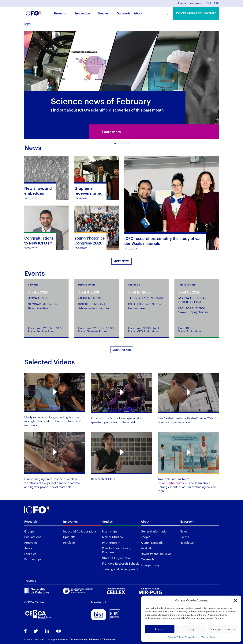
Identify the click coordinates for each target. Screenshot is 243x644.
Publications (33, 537)
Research (61, 14)
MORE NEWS (121, 261)
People (146, 537)
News (183, 531)
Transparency (150, 565)
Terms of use (208, 637)
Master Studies (112, 537)
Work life (147, 548)
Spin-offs (69, 537)
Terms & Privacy (79, 639)
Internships (110, 531)
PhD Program (111, 543)
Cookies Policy (175, 637)
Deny (191, 629)
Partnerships (33, 559)
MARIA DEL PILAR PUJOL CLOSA (193, 300)
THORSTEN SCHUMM (146, 298)
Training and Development (120, 569)
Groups (29, 531)
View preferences (223, 629)
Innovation (83, 14)
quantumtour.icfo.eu (173, 483)
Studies (103, 14)
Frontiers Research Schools (121, 563)
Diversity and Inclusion (156, 554)
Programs (31, 543)
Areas (28, 548)
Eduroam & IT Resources (102, 639)
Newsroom (196, 4)
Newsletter (187, 543)
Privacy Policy (192, 637)
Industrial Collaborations (80, 531)
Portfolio (69, 543)
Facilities (30, 554)
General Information (155, 531)
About (138, 14)
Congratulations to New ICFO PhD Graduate (40, 243)
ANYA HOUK (38, 298)
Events (182, 4)
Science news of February (101, 101)
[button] (235, 600)
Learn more (112, 132)
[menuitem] (209, 4)
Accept (160, 629)
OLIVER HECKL (90, 298)
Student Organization (117, 558)
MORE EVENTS (122, 350)
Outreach (123, 14)
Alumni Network (152, 543)
